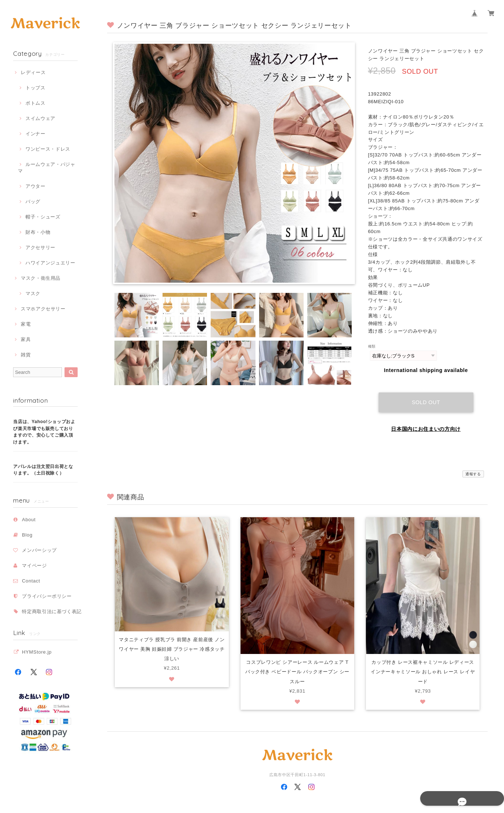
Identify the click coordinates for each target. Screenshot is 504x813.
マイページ (34, 566)
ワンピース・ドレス (48, 149)
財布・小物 (38, 232)
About (29, 520)
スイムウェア (40, 118)
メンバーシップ (39, 550)
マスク (33, 293)
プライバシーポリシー (47, 596)
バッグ (33, 202)
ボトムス (36, 103)
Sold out (426, 395)
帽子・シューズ (43, 217)
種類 (372, 346)
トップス (36, 88)
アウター (36, 186)
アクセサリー (40, 247)
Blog (27, 535)
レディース (33, 72)
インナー (36, 134)
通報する (473, 467)
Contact (31, 581)
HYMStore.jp (37, 652)
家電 (26, 324)
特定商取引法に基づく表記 (52, 611)
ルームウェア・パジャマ (46, 168)
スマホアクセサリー (43, 309)
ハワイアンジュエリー (50, 263)
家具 (26, 339)
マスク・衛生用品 (41, 278)
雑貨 (26, 355)
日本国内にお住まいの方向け (426, 422)
